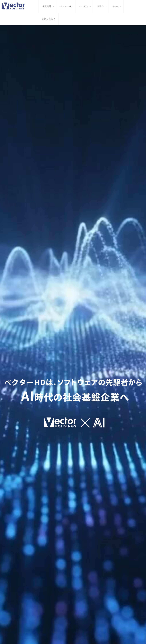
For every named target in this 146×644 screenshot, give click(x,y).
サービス (84, 6)
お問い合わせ (49, 19)
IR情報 (100, 6)
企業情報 (47, 6)
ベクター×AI (66, 6)
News (115, 6)
